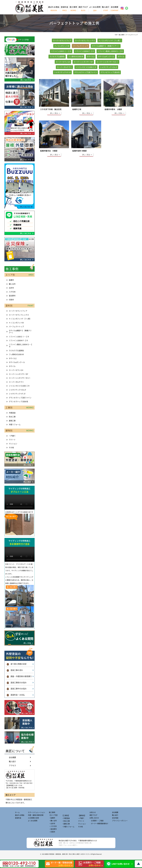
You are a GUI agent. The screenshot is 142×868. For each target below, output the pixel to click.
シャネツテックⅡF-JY (62, 72)
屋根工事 (12, 421)
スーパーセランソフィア (62, 41)
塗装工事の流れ (15, 670)
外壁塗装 (12, 413)
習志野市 (12, 296)
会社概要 (114, 9)
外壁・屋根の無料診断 (36, 815)
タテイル (121, 57)
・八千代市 (53, 826)
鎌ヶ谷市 (12, 284)
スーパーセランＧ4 (63, 62)
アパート (12, 440)
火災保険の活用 (33, 818)
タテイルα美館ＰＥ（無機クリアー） (106, 46)
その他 (11, 448)
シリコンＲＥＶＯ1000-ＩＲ (86, 67)
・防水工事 (66, 821)
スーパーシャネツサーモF (83, 62)
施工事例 (73, 9)
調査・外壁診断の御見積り (19, 677)
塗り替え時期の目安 (17, 664)
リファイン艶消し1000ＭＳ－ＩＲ (110, 51)
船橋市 (11, 280)
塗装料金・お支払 (16, 695)
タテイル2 (91, 57)
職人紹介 (106, 9)
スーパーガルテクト (64, 67)
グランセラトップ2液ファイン (86, 72)
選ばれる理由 (54, 9)
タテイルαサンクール (106, 57)
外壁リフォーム (15, 425)
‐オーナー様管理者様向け (99, 824)
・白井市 (52, 824)
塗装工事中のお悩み (17, 689)
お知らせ (93, 812)
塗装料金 (64, 9)
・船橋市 (52, 818)
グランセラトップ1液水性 (110, 72)
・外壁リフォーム (68, 827)
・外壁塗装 (66, 818)
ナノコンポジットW (62, 46)
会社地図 (115, 818)
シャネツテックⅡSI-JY (108, 67)
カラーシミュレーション (36, 812)
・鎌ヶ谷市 (53, 821)
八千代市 (12, 292)
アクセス (12, 765)
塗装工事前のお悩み (17, 683)
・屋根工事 (66, 824)
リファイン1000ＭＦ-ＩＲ (84, 51)
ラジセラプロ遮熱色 (57, 57)
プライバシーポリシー (120, 821)
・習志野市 (53, 829)
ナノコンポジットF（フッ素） (110, 41)
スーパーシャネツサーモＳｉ (107, 62)
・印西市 (52, 832)
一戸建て (12, 436)
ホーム (17, 812)
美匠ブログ (83, 9)
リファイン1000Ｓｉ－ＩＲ (61, 51)
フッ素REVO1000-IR (76, 57)
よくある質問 (95, 9)
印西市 (11, 300)
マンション (13, 444)
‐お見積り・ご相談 (97, 821)
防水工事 (12, 417)
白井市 (11, 288)
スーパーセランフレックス (85, 41)
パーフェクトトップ (80, 46)
